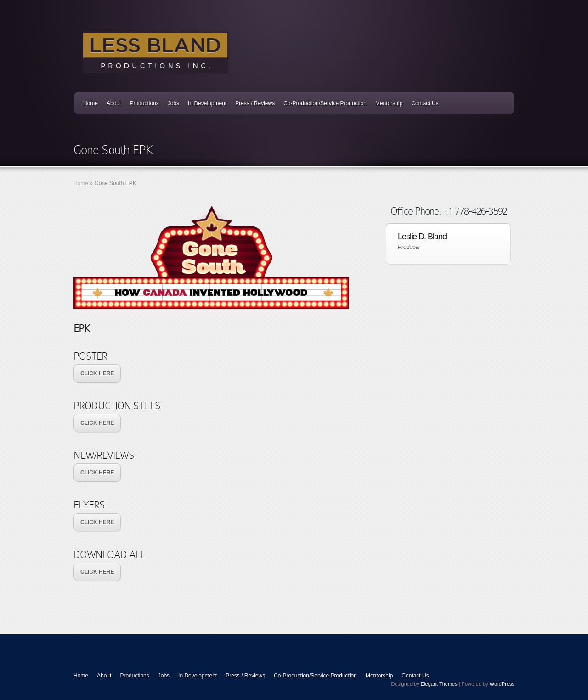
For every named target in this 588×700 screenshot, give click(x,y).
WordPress (502, 684)
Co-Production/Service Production (325, 103)
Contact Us (425, 103)
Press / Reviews (255, 103)
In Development (207, 103)
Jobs (173, 103)
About (114, 103)
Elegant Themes (439, 684)
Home (90, 103)
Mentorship (389, 103)
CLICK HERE (97, 373)
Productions (144, 103)
